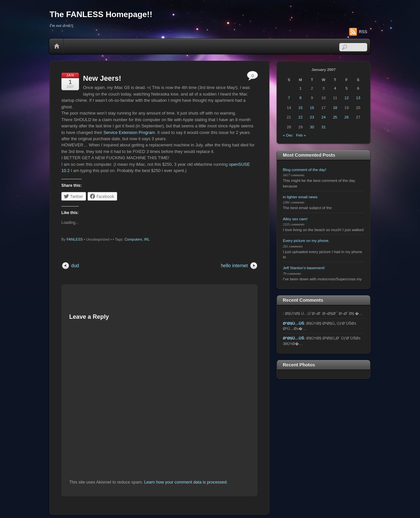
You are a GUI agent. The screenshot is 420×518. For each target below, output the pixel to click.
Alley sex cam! (295, 219)
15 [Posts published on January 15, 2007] (300, 108)
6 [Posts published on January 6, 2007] (358, 88)
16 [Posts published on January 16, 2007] (312, 108)
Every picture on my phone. (306, 240)
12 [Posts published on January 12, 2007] (347, 98)
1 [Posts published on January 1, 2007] (300, 88)
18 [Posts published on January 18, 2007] (335, 108)
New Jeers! (102, 78)
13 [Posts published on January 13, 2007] (358, 98)
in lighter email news (300, 197)
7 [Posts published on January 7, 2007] (289, 98)
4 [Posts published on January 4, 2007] (335, 88)
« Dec (288, 135)
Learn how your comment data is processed (185, 482)
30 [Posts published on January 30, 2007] (312, 127)
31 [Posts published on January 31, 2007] (324, 127)
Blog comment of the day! (304, 170)
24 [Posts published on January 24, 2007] (324, 117)
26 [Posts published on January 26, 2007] (347, 117)
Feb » (301, 135)
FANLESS (75, 239)
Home (57, 46)
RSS (363, 32)
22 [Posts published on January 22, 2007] (300, 117)
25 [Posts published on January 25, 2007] (335, 117)
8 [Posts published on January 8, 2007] (300, 98)
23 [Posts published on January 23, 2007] (312, 117)
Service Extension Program (129, 132)
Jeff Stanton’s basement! (304, 268)
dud (75, 266)
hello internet (234, 266)
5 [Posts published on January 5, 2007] (346, 88)
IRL (147, 239)
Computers (133, 239)
